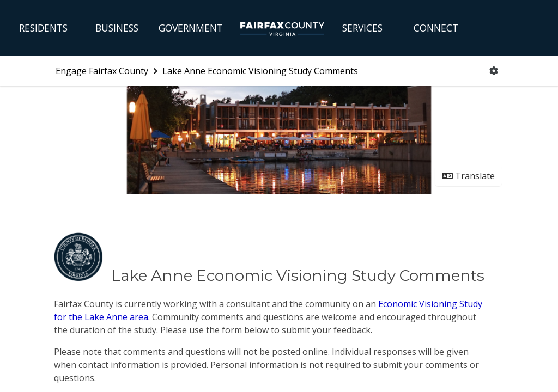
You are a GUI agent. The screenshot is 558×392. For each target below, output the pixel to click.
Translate (468, 176)
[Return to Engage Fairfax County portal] (108, 71)
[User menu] (494, 71)
